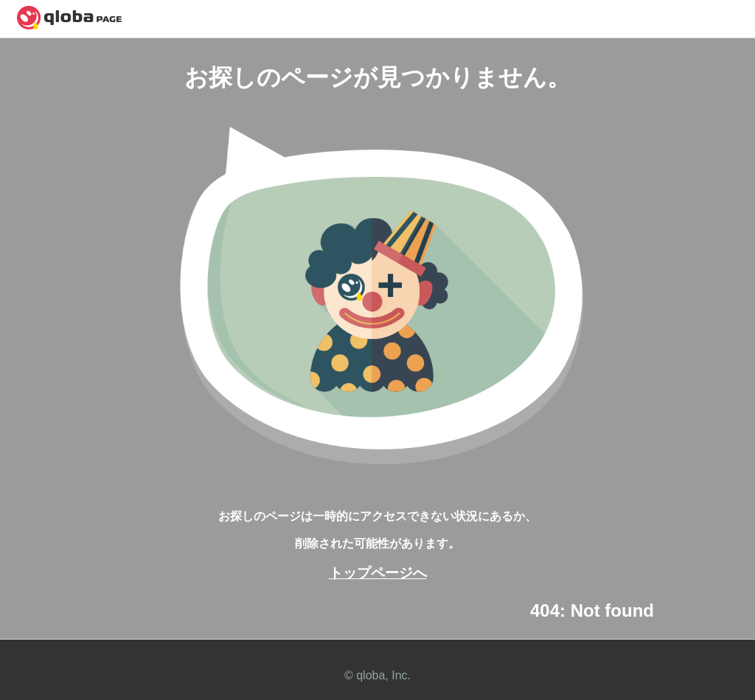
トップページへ (378, 573)
